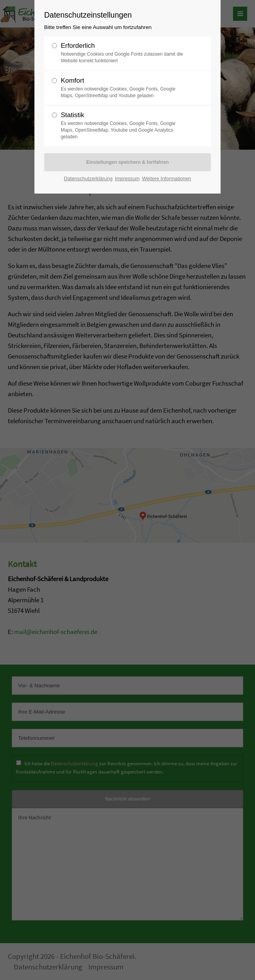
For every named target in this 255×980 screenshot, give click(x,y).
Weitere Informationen (167, 178)
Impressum (127, 178)
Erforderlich (124, 53)
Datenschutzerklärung (88, 178)
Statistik (124, 126)
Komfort (124, 88)
